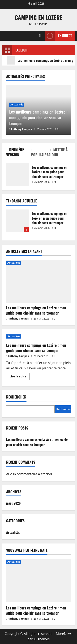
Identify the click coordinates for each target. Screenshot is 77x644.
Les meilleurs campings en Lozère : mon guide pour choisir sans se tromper (17, 175)
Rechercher (16, 397)
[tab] (19, 153)
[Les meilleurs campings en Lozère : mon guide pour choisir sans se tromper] (38, 281)
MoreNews (64, 634)
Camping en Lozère (38, 17)
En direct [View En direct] (58, 36)
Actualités (17, 105)
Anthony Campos (21, 129)
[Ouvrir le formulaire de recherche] (40, 36)
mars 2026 (13, 503)
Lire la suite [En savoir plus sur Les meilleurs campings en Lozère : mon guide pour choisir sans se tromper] (20, 377)
